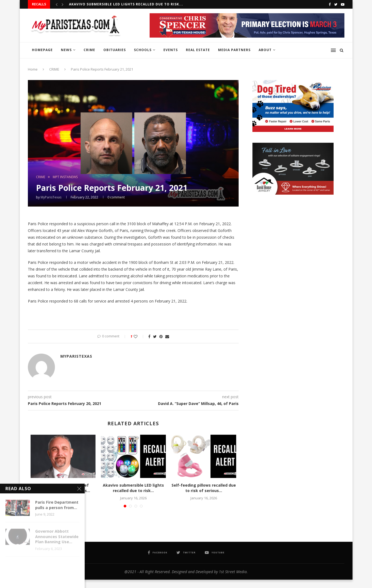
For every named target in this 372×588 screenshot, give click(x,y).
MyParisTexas (51, 197)
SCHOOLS (143, 50)
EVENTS (171, 50)
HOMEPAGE (42, 50)
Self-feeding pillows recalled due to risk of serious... (204, 488)
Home (33, 69)
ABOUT (265, 50)
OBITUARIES (115, 50)
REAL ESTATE (198, 50)
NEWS (66, 50)
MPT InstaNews (65, 177)
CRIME (89, 50)
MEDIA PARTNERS (234, 50)
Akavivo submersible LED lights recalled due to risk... (126, 4)
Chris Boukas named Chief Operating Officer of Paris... (63, 488)
